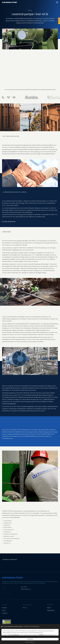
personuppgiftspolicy (14, 635)
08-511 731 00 (24, 587)
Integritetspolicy (51, 610)
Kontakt (49, 608)
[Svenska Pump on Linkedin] (9, 593)
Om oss (24, 608)
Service (4, 610)
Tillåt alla (30, 639)
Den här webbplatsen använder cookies (13, 626)
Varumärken (5, 613)
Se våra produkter (9, 222)
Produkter (4, 608)
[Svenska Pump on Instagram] (3, 593)
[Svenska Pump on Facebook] (6, 593)
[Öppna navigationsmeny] (57, 2)
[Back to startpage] (10, 2)
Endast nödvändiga (30, 642)
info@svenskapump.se (26, 589)
